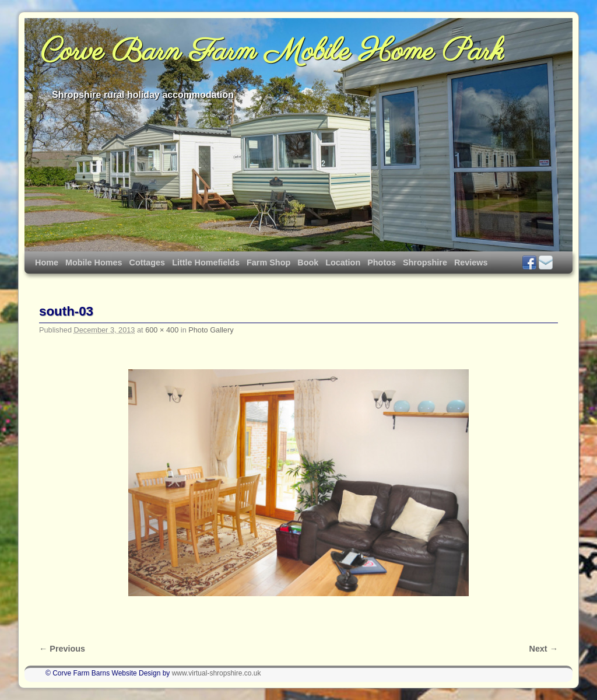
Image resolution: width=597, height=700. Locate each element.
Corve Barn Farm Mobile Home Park (273, 52)
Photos (382, 262)
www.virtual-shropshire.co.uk (217, 673)
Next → (544, 649)
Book (308, 262)
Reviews (471, 262)
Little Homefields (206, 262)
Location (343, 262)
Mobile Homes (94, 262)
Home (47, 262)
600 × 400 (162, 330)
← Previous (62, 649)
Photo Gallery (211, 330)
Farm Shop (268, 262)
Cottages (148, 262)
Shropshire (425, 262)
